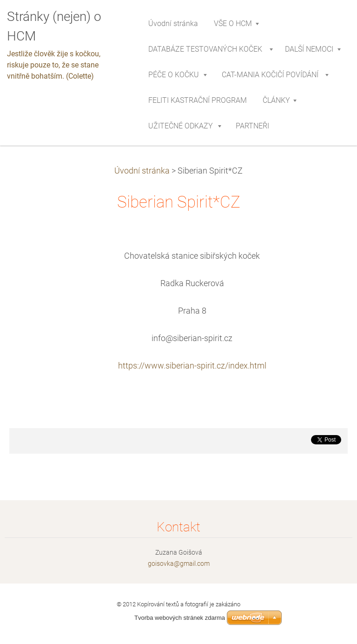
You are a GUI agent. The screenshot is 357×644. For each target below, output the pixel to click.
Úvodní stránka (142, 171)
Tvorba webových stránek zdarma (180, 618)
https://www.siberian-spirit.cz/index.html (192, 366)
